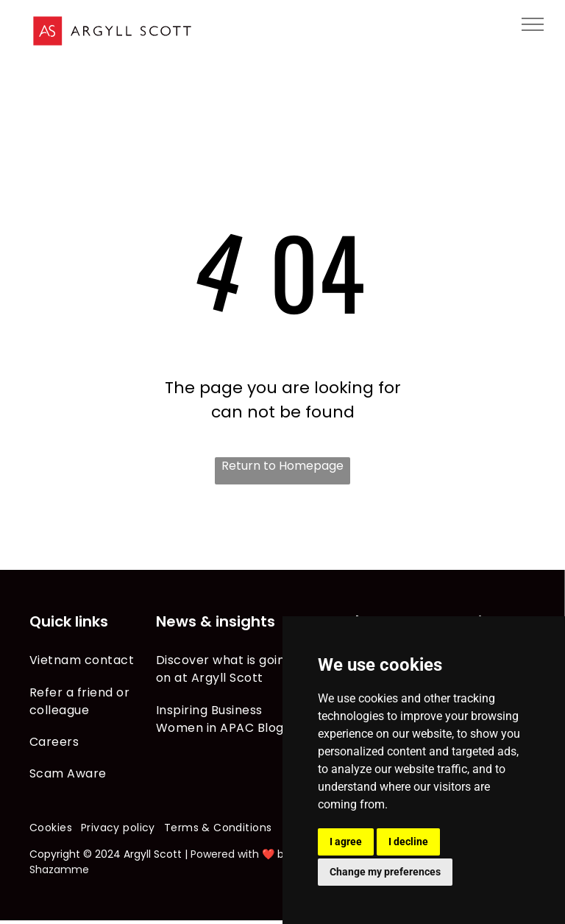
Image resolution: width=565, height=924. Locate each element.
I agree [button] (346, 842)
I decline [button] (408, 842)
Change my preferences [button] (385, 872)
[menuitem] (93, 660)
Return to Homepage (282, 466)
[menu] (533, 24)
